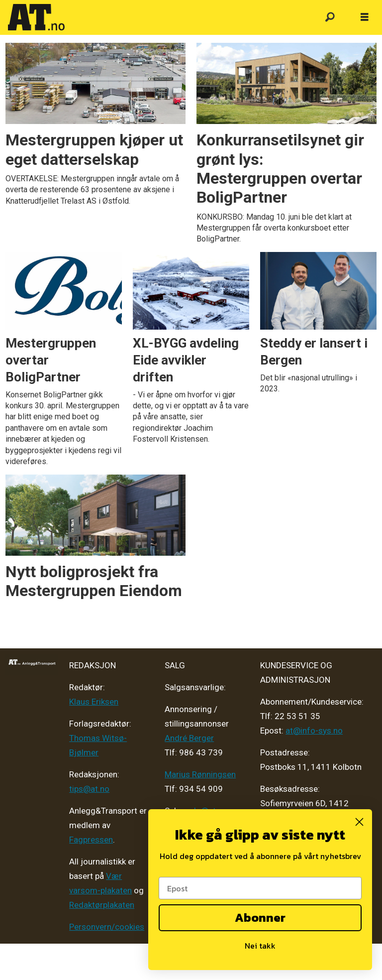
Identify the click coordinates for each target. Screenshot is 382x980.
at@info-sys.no (314, 731)
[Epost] (260, 888)
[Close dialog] (359, 822)
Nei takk (260, 946)
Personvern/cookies (107, 927)
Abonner (260, 918)
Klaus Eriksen (94, 702)
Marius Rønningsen (200, 774)
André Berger (189, 738)
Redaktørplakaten (102, 905)
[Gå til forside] (36, 17)
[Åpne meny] (365, 17)
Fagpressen (91, 840)
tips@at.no (89, 789)
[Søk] (330, 17)
